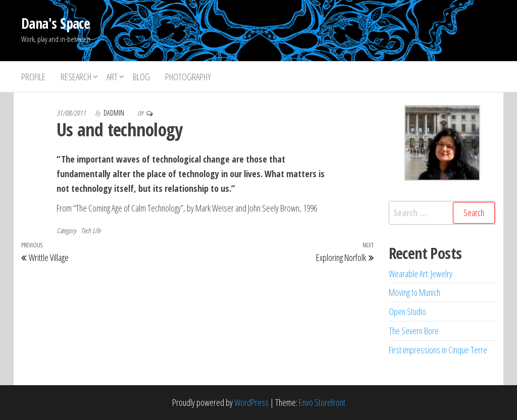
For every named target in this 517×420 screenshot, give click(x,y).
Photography (188, 77)
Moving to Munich (415, 292)
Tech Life (91, 230)
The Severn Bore (414, 331)
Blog (141, 77)
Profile (33, 77)
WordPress (251, 402)
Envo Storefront (322, 402)
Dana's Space (56, 23)
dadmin (115, 113)
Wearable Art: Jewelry (421, 274)
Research (76, 77)
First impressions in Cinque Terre (438, 350)
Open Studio (407, 311)
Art (112, 77)
